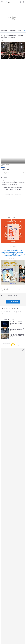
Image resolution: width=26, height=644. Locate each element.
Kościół (2, 40)
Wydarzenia (4, 31)
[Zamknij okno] (23, 350)
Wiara (20, 31)
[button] (20, 2)
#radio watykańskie (6, 312)
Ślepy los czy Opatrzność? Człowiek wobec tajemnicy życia (17, 335)
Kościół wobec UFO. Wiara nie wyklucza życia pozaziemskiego (17, 323)
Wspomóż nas (13, 302)
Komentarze (13, 31)
